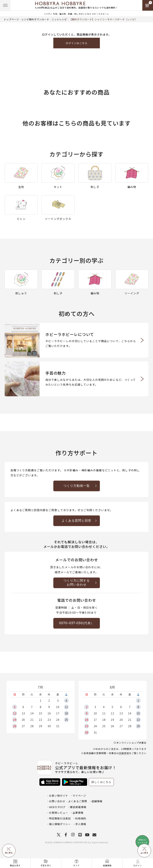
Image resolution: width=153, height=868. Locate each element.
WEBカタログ (57, 807)
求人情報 (81, 824)
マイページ (79, 796)
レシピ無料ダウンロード (35, 19)
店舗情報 (124, 753)
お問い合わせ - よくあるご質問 (68, 801)
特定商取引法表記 (60, 818)
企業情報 (78, 813)
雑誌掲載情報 (78, 807)
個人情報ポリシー (60, 824)
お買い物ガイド (59, 796)
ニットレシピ (59, 19)
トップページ (11, 19)
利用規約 (81, 818)
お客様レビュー (59, 813)
